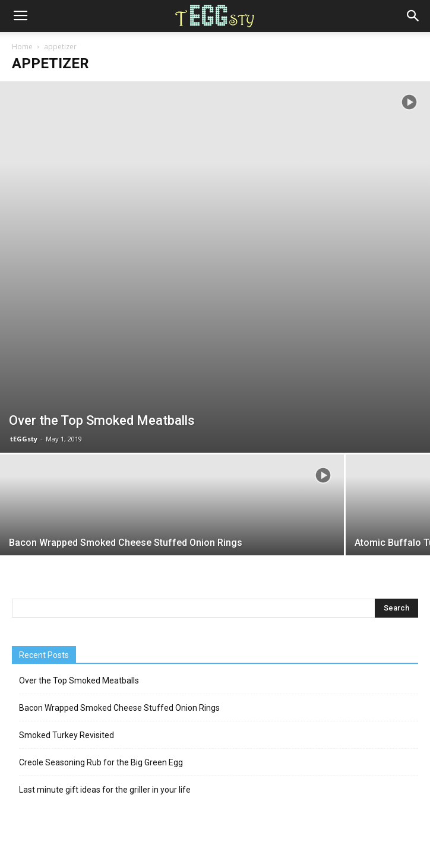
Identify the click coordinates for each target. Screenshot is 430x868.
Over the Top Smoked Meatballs (79, 681)
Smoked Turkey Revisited (67, 735)
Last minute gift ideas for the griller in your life (105, 790)
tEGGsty (24, 439)
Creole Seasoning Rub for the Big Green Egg (101, 762)
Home (22, 47)
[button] (413, 16)
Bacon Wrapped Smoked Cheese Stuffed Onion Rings (119, 708)
